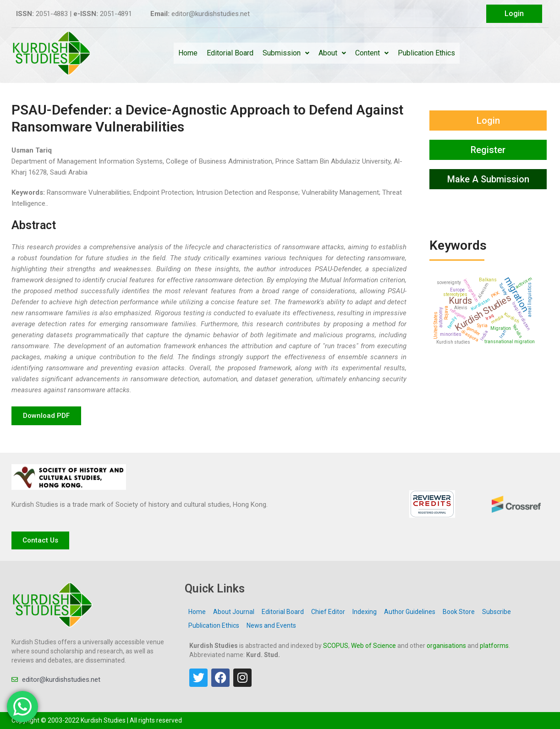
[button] (46, 416)
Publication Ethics (426, 53)
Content (372, 53)
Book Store (459, 612)
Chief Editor (328, 612)
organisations (446, 646)
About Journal (234, 612)
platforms (494, 646)
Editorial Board (230, 53)
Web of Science (373, 646)
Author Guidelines (410, 612)
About (332, 53)
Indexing (365, 612)
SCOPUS (336, 646)
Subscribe (497, 612)
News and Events (271, 625)
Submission (286, 53)
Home (188, 53)
